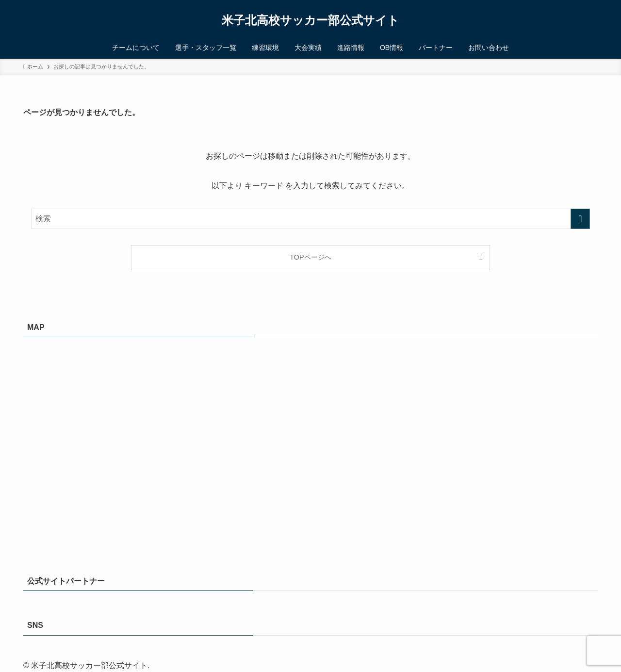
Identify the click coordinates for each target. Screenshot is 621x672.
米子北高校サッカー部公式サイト (310, 20)
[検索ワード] (310, 219)
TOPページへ (310, 257)
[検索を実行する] (580, 219)
